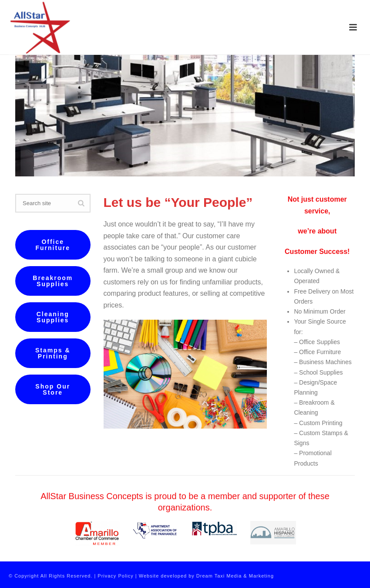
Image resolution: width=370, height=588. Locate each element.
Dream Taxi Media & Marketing (235, 576)
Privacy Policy (115, 576)
